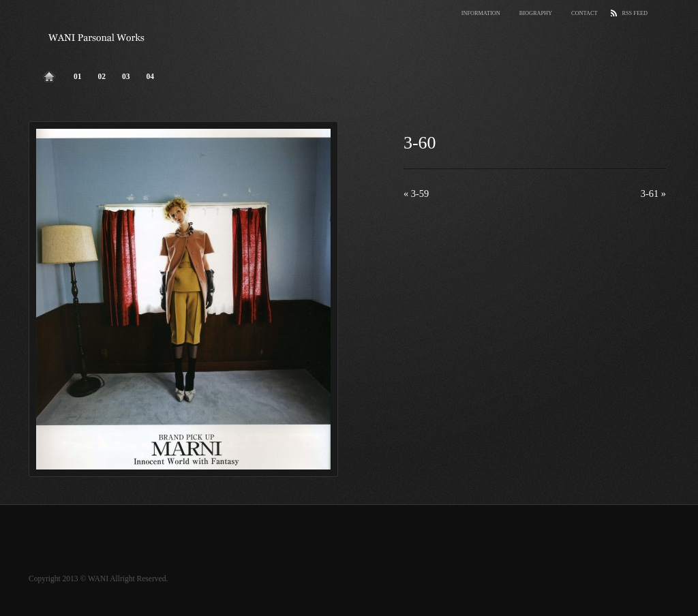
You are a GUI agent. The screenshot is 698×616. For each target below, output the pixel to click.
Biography (536, 13)
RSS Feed (635, 13)
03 (126, 76)
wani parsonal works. (97, 37)
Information (481, 13)
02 (102, 76)
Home (49, 74)
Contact (584, 13)
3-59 (416, 194)
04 (151, 76)
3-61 (653, 194)
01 (78, 76)
